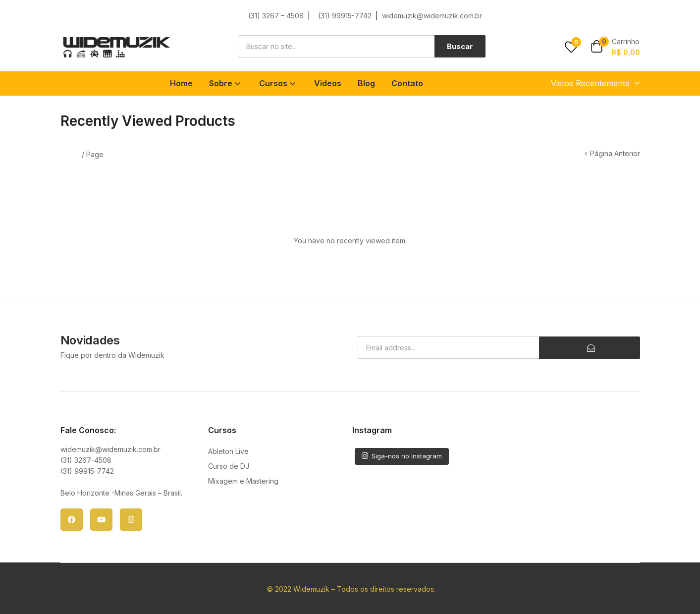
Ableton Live (228, 451)
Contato (407, 83)
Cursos (278, 83)
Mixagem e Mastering (243, 481)
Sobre (226, 83)
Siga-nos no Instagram (402, 456)
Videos (328, 83)
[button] (615, 47)
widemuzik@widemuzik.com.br (432, 16)
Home (181, 83)
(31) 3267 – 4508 (276, 16)
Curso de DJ (229, 466)
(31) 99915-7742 (346, 16)
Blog (366, 83)
